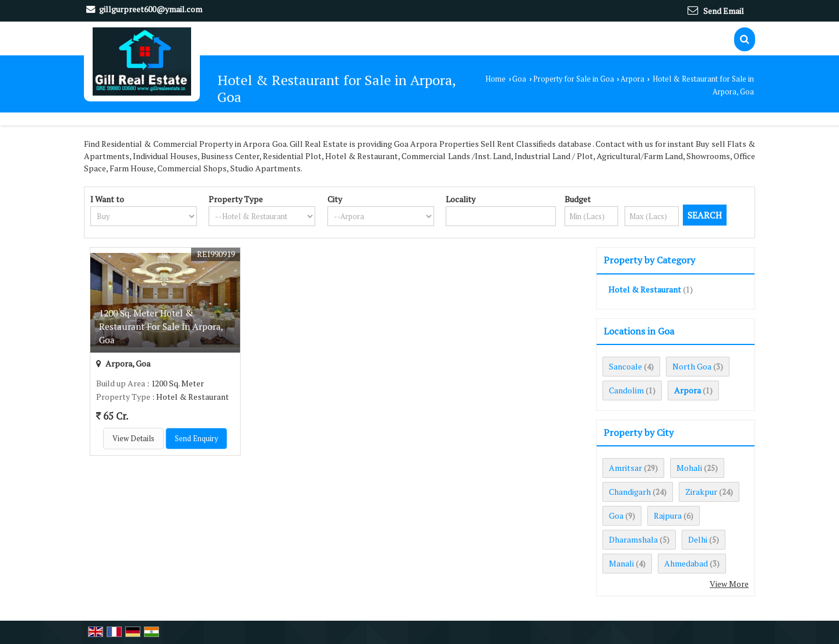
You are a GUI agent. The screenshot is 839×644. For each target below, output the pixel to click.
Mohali (689, 468)
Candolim (626, 390)
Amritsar (625, 468)
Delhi (698, 539)
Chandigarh (630, 492)
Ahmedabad (686, 563)
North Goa (692, 366)
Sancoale (625, 366)
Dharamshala (633, 539)
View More (729, 584)
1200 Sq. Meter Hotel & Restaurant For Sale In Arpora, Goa (161, 326)
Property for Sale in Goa (574, 79)
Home (496, 79)
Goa (519, 79)
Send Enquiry (196, 439)
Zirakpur (701, 492)
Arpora (632, 79)
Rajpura (668, 515)
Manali (621, 563)
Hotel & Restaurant (645, 289)
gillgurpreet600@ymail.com (151, 9)
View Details (133, 439)
